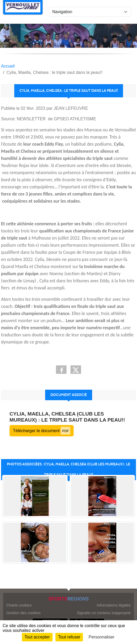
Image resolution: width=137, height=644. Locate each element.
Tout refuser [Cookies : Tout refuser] (69, 637)
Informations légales (114, 605)
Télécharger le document (42, 431)
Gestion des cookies (23, 613)
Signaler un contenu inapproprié (104, 613)
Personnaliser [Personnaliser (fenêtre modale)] (102, 637)
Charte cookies (19, 605)
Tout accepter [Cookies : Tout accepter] (37, 637)
